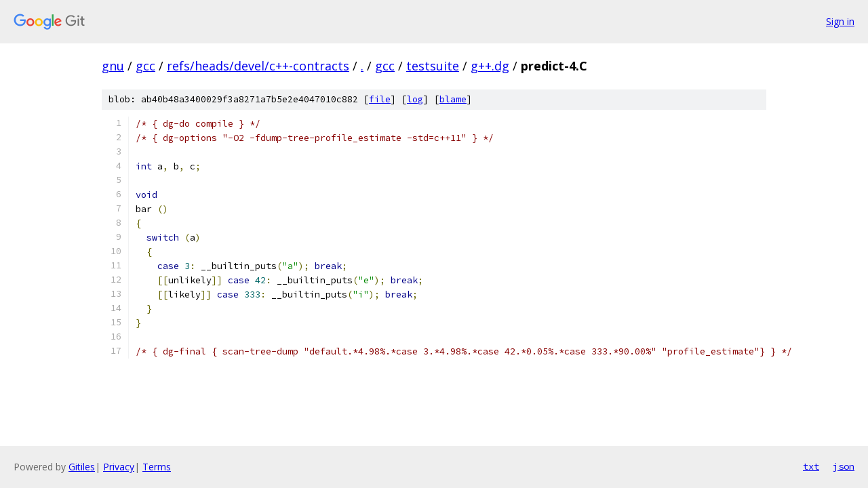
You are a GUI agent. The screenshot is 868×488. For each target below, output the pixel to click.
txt (811, 466)
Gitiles (82, 467)
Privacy (119, 467)
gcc (145, 66)
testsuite (433, 66)
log (415, 99)
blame (453, 99)
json (844, 466)
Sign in (840, 21)
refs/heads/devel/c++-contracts (258, 66)
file (380, 99)
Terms (157, 467)
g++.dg (490, 66)
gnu (113, 66)
